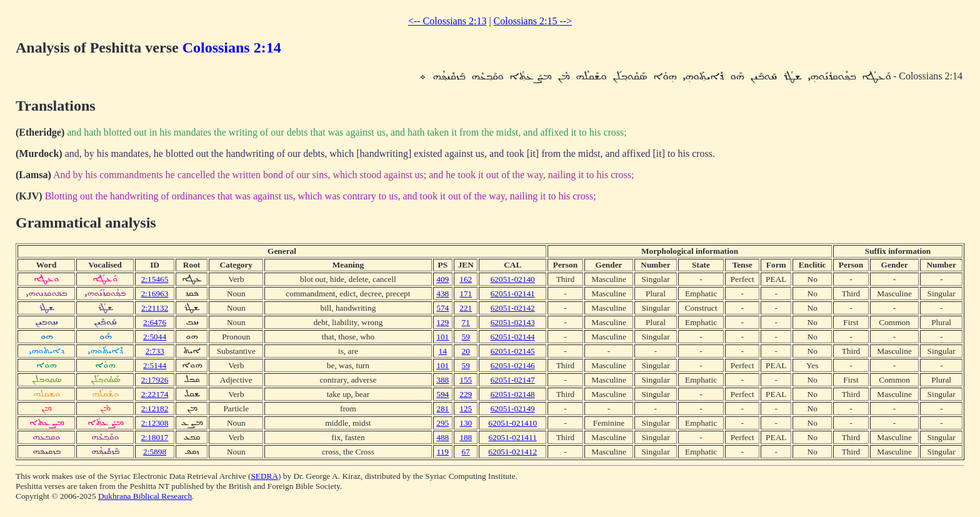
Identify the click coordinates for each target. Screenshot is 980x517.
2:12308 (155, 423)
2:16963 (155, 294)
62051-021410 (512, 423)
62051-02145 (513, 351)
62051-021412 (512, 452)
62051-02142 (513, 308)
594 (442, 394)
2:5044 (155, 337)
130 (466, 423)
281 (442, 409)
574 (442, 308)
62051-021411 (513, 437)
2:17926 (155, 380)
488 (442, 437)
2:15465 (155, 279)
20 (466, 351)
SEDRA (264, 476)
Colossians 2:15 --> (533, 21)
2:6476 (155, 322)
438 (442, 294)
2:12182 (155, 409)
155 (466, 380)
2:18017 (155, 437)
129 (442, 322)
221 (466, 308)
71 (466, 322)
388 (442, 380)
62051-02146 (513, 365)
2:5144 (155, 365)
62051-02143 (513, 322)
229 (466, 394)
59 (466, 337)
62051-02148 (513, 394)
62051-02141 (513, 294)
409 (442, 279)
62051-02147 (513, 380)
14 (443, 351)
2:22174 (155, 394)
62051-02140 (513, 279)
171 (466, 294)
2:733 (154, 351)
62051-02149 (513, 409)
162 (466, 279)
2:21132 (155, 308)
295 (442, 423)
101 (442, 337)
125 (466, 409)
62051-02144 (513, 337)
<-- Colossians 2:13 (447, 21)
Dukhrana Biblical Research (145, 496)
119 (443, 452)
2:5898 (155, 452)
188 (466, 437)
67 (466, 452)
